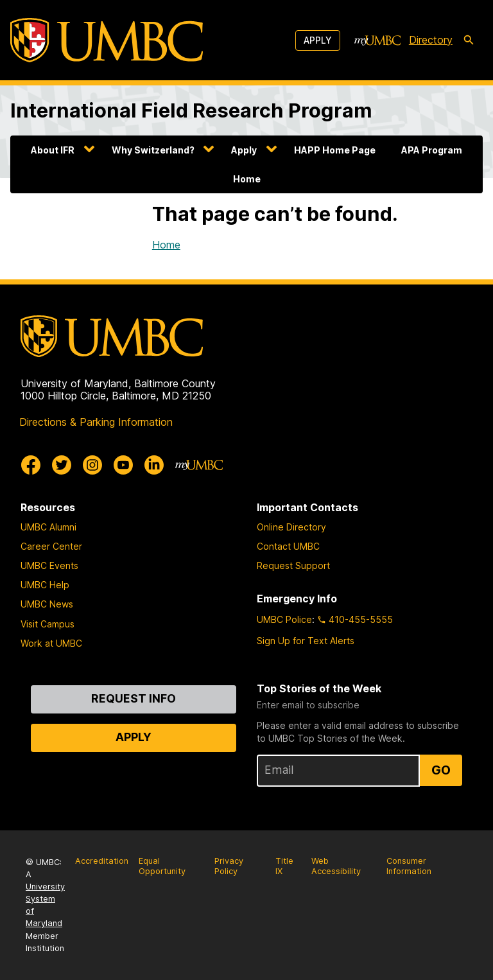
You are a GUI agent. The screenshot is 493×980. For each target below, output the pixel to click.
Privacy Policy (229, 866)
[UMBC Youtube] (123, 465)
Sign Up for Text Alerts (306, 641)
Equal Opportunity (162, 866)
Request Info (134, 698)
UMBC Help (45, 585)
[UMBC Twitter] (62, 465)
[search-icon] (469, 40)
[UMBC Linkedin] (154, 465)
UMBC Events (49, 565)
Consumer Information (409, 866)
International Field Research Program (191, 110)
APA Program (432, 150)
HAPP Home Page (335, 150)
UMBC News (47, 604)
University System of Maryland (45, 905)
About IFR (53, 150)
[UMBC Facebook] (31, 465)
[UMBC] (107, 40)
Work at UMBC (51, 643)
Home (247, 179)
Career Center (51, 546)
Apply (318, 40)
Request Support (293, 565)
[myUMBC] (377, 40)
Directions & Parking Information (96, 422)
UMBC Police (284, 619)
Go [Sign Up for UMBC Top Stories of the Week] (441, 770)
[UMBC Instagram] (92, 465)
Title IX (284, 866)
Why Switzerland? (153, 150)
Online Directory (291, 527)
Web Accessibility (336, 866)
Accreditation (102, 861)
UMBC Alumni (48, 527)
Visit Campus (48, 624)
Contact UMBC (288, 546)
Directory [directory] (431, 40)
